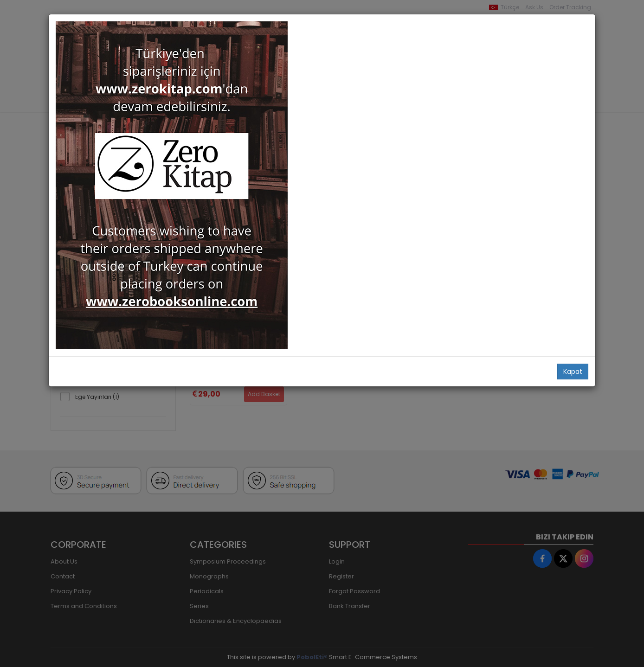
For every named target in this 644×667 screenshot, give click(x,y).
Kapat (573, 372)
